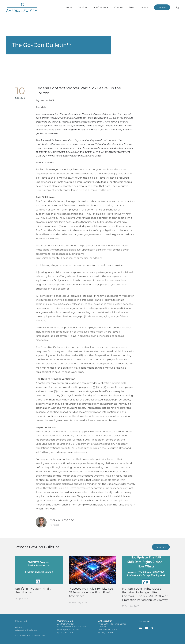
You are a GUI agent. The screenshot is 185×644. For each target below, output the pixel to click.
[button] (178, 7)
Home (69, 7)
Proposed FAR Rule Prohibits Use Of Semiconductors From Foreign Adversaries (91, 592)
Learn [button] (132, 7)
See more (161, 547)
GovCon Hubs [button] (101, 7)
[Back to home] (22, 7)
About (145, 7)
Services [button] (83, 7)
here (82, 190)
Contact (162, 7)
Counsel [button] (119, 7)
